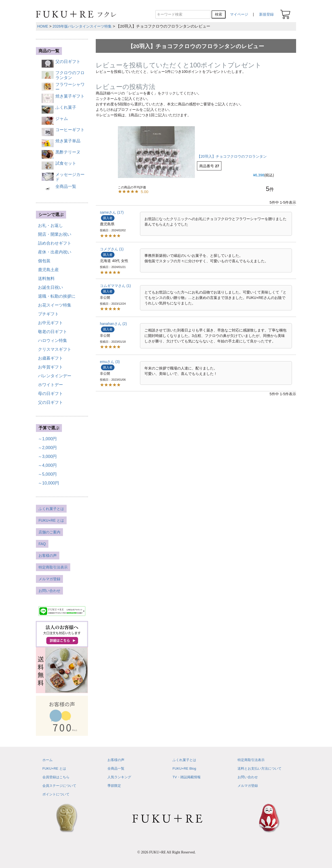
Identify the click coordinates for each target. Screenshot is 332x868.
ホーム (47, 760)
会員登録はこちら (56, 777)
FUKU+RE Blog (184, 768)
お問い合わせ (49, 591)
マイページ (239, 14)
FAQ (42, 544)
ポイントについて (56, 794)
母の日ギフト (50, 394)
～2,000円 (47, 448)
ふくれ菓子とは (51, 509)
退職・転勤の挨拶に (57, 296)
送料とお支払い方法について (260, 768)
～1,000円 (47, 439)
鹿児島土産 (48, 270)
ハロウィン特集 (53, 340)
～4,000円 (47, 465)
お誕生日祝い (50, 287)
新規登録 (266, 14)
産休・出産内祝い (55, 252)
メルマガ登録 (49, 579)
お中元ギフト (50, 323)
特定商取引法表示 (53, 567)
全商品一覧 (116, 768)
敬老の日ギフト (53, 332)
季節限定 (114, 786)
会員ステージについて (59, 786)
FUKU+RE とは (51, 520)
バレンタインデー (55, 376)
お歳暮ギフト (50, 358)
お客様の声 (48, 556)
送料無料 (46, 279)
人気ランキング (119, 777)
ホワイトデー (50, 385)
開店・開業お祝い (55, 234)
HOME (43, 26)
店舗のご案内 (49, 532)
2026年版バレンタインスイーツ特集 (82, 26)
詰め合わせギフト (55, 243)
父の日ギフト (50, 402)
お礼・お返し (50, 225)
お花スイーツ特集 (55, 305)
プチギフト (48, 314)
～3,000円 (47, 457)
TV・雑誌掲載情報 (187, 777)
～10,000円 (49, 483)
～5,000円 (47, 474)
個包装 (44, 261)
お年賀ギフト (50, 367)
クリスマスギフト (55, 349)
